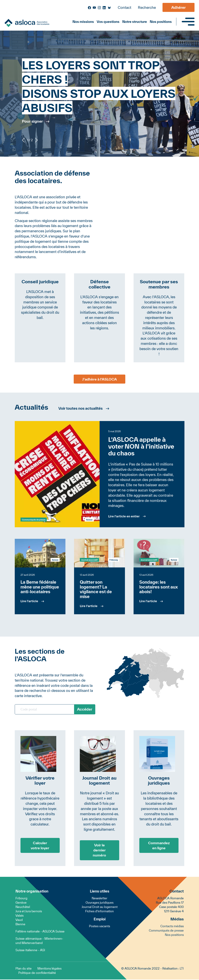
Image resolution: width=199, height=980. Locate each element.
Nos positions (161, 22)
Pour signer (32, 121)
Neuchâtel (23, 907)
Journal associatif (89, 560)
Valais (20, 916)
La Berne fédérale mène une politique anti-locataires (40, 587)
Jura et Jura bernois (29, 912)
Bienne (20, 925)
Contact (124, 7)
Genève (21, 903)
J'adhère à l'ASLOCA (100, 379)
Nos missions (83, 22)
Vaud (19, 920)
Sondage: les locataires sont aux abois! (159, 587)
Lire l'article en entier (124, 516)
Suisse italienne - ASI (30, 951)
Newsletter (99, 899)
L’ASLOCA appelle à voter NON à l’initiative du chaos (141, 446)
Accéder (85, 709)
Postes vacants (99, 927)
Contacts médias (172, 927)
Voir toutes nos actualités (82, 408)
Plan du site (24, 969)
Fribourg (21, 899)
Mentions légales (49, 969)
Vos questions (108, 22)
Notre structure (135, 22)
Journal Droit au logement (100, 907)
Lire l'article (29, 601)
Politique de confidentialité (37, 973)
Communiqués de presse (34, 520)
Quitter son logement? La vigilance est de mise (96, 589)
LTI (182, 969)
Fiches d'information (99, 912)
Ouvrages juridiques (99, 903)
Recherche (147, 7)
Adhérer (179, 7)
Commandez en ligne (159, 845)
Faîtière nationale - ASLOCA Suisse (40, 932)
